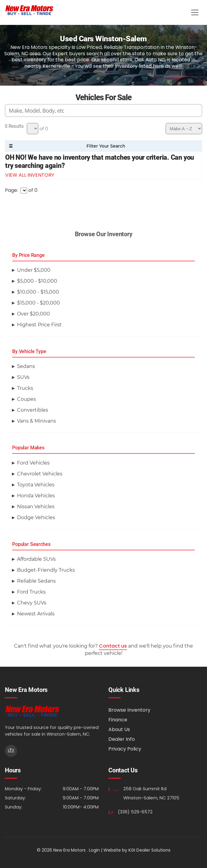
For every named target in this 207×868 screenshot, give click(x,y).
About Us (119, 729)
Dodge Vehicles (36, 517)
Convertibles (33, 410)
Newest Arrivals (36, 614)
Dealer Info (122, 739)
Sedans (26, 366)
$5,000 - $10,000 (37, 281)
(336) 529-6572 (135, 812)
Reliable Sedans (36, 581)
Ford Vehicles (33, 463)
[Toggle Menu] (195, 12)
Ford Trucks (31, 592)
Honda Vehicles (36, 496)
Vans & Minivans (37, 421)
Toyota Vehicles (36, 485)
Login (94, 850)
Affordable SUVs (36, 559)
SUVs (23, 377)
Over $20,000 (33, 314)
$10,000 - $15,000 (38, 292)
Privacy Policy (125, 749)
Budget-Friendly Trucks (46, 570)
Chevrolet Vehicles (40, 474)
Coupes (26, 399)
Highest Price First (39, 325)
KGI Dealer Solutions (149, 850)
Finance (118, 720)
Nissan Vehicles (36, 507)
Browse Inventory (129, 710)
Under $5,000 (34, 270)
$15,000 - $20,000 (39, 303)
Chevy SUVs (32, 603)
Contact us (113, 646)
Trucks (25, 388)
